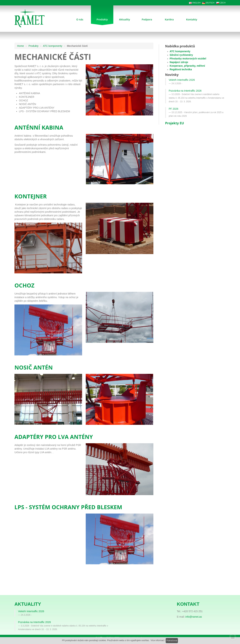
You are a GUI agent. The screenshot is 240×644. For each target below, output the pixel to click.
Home (20, 46)
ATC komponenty (53, 46)
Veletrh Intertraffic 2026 (182, 80)
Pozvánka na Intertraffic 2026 (185, 91)
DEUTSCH (208, 3)
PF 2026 (174, 109)
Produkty (33, 46)
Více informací (158, 640)
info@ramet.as (194, 617)
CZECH (221, 3)
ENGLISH (195, 3)
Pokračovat (172, 641)
